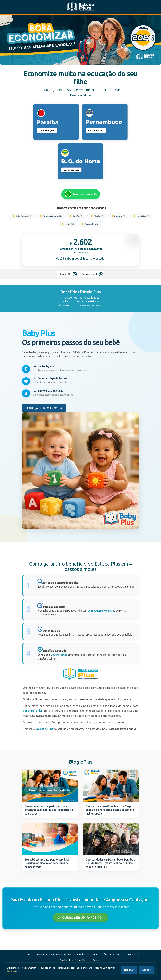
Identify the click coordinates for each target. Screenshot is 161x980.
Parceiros (131, 955)
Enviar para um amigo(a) (81, 194)
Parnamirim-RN (91, 224)
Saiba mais (12, 971)
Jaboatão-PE (141, 216)
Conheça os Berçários (44, 408)
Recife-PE (76, 216)
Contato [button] (97, 960)
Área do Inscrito (112, 955)
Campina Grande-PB (50, 216)
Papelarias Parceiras (87, 955)
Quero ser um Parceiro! (80, 918)
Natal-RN (68, 224)
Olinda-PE (97, 216)
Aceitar (146, 970)
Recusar (129, 970)
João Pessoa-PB (22, 216)
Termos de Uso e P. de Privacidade (54, 955)
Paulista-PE (118, 216)
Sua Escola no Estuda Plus (73, 960)
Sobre (27, 955)
